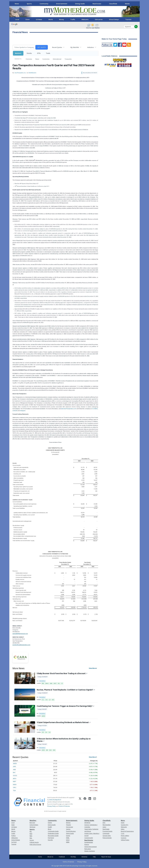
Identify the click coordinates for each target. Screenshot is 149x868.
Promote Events (107, 831)
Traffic (73, 19)
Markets (18, 53)
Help (94, 857)
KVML (68, 838)
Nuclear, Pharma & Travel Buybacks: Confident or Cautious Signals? (66, 690)
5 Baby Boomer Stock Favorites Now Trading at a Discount (62, 673)
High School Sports (35, 845)
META (15, 779)
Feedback (62, 857)
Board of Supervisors (127, 831)
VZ (62, 683)
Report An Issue (106, 857)
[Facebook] (85, 802)
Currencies (46, 59)
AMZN (43, 716)
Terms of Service (68, 862)
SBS (54, 750)
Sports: (32, 829)
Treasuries (68, 59)
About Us (50, 857)
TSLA (14, 791)
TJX (49, 732)
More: (123, 820)
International (57, 59)
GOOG (15, 776)
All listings (87, 823)
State (27, 19)
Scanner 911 (125, 825)
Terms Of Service (64, 806)
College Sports (34, 842)
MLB (31, 834)
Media (127, 4)
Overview (29, 59)
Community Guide (53, 831)
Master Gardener (90, 851)
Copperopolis (89, 838)
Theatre (68, 825)
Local (17, 19)
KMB (51, 683)
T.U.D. (123, 833)
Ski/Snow (32, 827)
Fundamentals (89, 842)
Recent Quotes (57, 47)
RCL (59, 683)
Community (44, 4)
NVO (53, 700)
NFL (31, 832)
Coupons (124, 838)
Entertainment (62, 4)
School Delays (114, 19)
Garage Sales (107, 836)
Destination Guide (53, 833)
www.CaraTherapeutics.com (69, 409)
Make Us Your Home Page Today (114, 39)
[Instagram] (95, 802)
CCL (43, 700)
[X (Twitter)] (80, 802)
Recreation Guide (53, 836)
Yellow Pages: (125, 840)
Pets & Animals (107, 838)
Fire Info (50, 840)
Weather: (33, 820)
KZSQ (68, 840)
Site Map (73, 857)
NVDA (15, 785)
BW (47, 750)
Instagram (23, 411)
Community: (52, 820)
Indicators (91, 47)
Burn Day (32, 823)
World (51, 19)
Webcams (85, 19)
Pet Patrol (51, 838)
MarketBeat (42, 681)
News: (14, 820)
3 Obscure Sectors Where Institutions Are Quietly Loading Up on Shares (64, 740)
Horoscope (70, 827)
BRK (43, 683)
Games (68, 829)
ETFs (39, 53)
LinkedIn (15, 411)
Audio (123, 823)
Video (123, 829)
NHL (31, 838)
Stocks (29, 53)
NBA (31, 836)
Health (50, 827)
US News (39, 19)
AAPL (15, 767)
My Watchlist (75, 47)
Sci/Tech (14, 842)
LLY (50, 700)
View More (92, 668)
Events (50, 823)
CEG (46, 700)
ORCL (15, 788)
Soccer (32, 840)
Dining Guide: (89, 820)
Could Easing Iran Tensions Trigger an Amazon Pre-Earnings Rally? (65, 706)
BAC (14, 773)
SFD (43, 732)
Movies (68, 823)
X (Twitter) (95, 409)
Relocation (88, 849)
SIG (46, 732)
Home (40, 857)
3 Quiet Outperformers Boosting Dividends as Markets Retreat (64, 722)
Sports (29, 4)
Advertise (84, 857)
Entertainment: (72, 820)
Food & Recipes (71, 831)
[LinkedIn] (90, 802)
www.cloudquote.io (55, 800)
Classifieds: (107, 820)
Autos (104, 827)
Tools (48, 53)
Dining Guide (80, 4)
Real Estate (97, 4)
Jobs (104, 823)
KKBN (68, 842)
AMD (14, 770)
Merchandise (107, 825)
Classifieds (113, 4)
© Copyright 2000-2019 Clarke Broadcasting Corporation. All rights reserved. (75, 866)
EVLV (50, 750)
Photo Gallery (125, 836)
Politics (14, 836)
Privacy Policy (52, 806)
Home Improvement (91, 847)
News (17, 4)
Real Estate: (89, 840)
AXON (43, 750)
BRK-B (47, 683)
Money (62, 19)
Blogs (50, 829)
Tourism (128, 19)
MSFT (55, 683)
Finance (87, 845)
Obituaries (99, 19)
